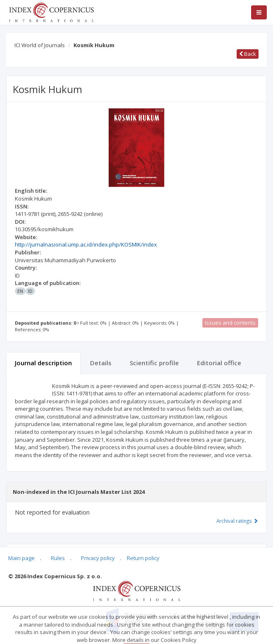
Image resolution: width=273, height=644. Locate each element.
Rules (58, 558)
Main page (21, 558)
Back (248, 54)
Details (101, 363)
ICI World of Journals (40, 45)
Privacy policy (98, 558)
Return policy (143, 558)
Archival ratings (237, 521)
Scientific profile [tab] (154, 363)
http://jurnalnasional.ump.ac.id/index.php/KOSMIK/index (86, 244)
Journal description (43, 363)
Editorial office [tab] (219, 363)
